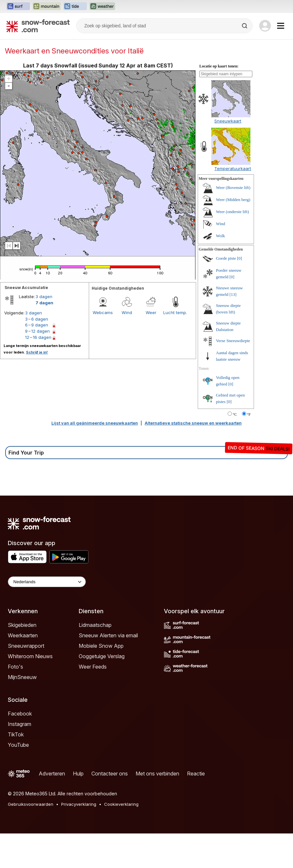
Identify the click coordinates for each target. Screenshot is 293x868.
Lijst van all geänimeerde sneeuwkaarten (95, 457)
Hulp (78, 808)
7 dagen (44, 337)
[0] (240, 293)
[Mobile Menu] (281, 26)
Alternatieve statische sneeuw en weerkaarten (193, 457)
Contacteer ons (110, 808)
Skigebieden (22, 659)
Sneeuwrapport (26, 680)
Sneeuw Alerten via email (108, 670)
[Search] (245, 26)
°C (235, 449)
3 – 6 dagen (37, 354)
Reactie (196, 808)
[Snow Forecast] (38, 26)
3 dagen (44, 331)
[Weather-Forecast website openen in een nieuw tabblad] (102, 7)
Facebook (20, 748)
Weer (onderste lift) (232, 246)
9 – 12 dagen (37, 366)
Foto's (15, 701)
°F (249, 449)
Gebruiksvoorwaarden (31, 839)
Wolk (220, 270)
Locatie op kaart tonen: (219, 101)
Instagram (20, 759)
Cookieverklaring (121, 839)
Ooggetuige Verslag (102, 691)
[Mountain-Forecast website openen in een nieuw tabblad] (47, 7)
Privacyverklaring (79, 839)
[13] (233, 329)
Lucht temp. (175, 347)
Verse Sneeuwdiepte (233, 375)
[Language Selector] (47, 616)
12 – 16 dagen (38, 372)
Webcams (103, 347)
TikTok (16, 769)
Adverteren (52, 808)
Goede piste (226, 293)
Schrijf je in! (37, 387)
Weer (151, 347)
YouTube (18, 779)
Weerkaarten (23, 670)
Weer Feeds (93, 701)
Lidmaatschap (95, 659)
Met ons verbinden (157, 808)
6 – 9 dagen (37, 359)
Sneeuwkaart (228, 155)
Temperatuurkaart (233, 203)
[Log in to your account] (265, 26)
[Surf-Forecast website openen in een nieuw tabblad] (18, 7)
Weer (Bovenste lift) (233, 222)
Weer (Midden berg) (233, 234)
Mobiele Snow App (101, 680)
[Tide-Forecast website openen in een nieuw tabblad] (75, 7)
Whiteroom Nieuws (30, 691)
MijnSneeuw (22, 712)
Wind (127, 347)
